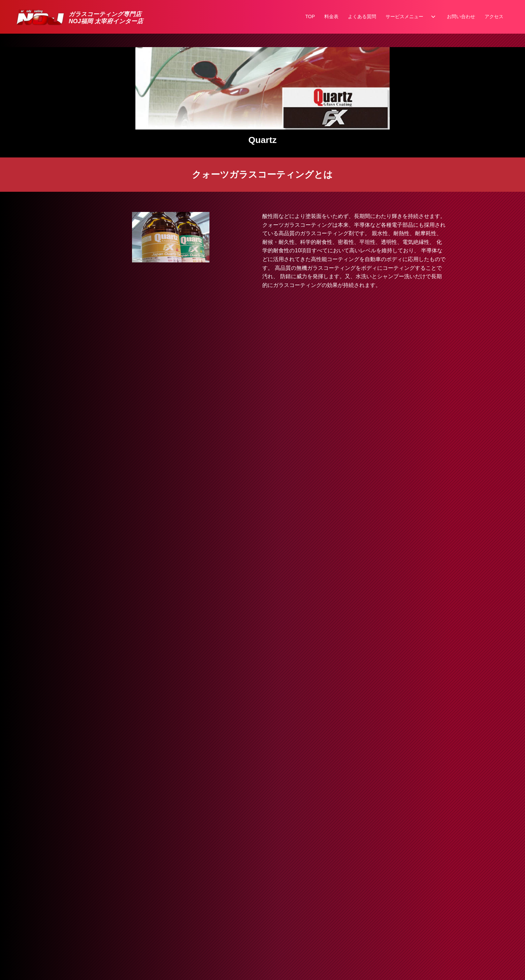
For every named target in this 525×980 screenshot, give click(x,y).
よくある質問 (362, 16)
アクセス (494, 16)
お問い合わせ (461, 16)
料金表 (331, 16)
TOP (310, 16)
